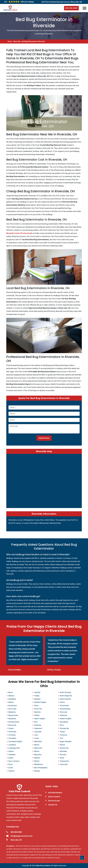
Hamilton (37, 712)
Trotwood (63, 735)
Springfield (64, 722)
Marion (37, 745)
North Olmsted (65, 692)
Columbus (12, 745)
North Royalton (65, 699)
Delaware (12, 755)
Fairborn (11, 771)
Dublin (11, 758)
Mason (37, 751)
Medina (37, 758)
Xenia (62, 758)
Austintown (13, 706)
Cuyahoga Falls (14, 748)
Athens (11, 702)
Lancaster (38, 732)
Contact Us (53, 805)
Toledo (62, 732)
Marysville (38, 748)
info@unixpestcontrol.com (22, 836)
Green (36, 706)
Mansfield (38, 741)
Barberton (12, 712)
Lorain (36, 738)
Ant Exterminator (55, 793)
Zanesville (64, 764)
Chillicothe (12, 732)
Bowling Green (14, 722)
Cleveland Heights (15, 741)
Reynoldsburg (65, 709)
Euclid (11, 768)
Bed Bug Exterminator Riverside (33, 41)
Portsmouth (64, 706)
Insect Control (54, 797)
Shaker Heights (66, 719)
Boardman (12, 719)
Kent (36, 722)
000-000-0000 (71, 8)
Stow (62, 725)
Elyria (10, 764)
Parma (62, 702)
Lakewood (38, 728)
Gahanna (37, 699)
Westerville (64, 748)
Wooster (63, 755)
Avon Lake (12, 709)
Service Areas (54, 801)
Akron (11, 692)
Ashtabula (12, 699)
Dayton (11, 751)
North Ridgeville (66, 696)
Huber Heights (40, 719)
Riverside (17, 41)
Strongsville (64, 728)
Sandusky (63, 715)
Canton (11, 728)
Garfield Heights (40, 702)
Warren (62, 745)
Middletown (39, 764)
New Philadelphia (41, 768)
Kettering (38, 725)
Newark (37, 771)
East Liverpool (14, 761)
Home (10, 41)
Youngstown (64, 761)
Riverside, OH (16, 840)
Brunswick (12, 725)
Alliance (11, 696)
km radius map (44, 481)
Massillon (38, 755)
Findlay (37, 696)
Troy (61, 738)
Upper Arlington (66, 741)
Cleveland (12, 738)
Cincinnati (12, 735)
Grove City (38, 709)
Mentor (37, 761)
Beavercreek (13, 715)
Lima (36, 735)
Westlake (63, 751)
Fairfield (37, 692)
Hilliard (37, 715)
